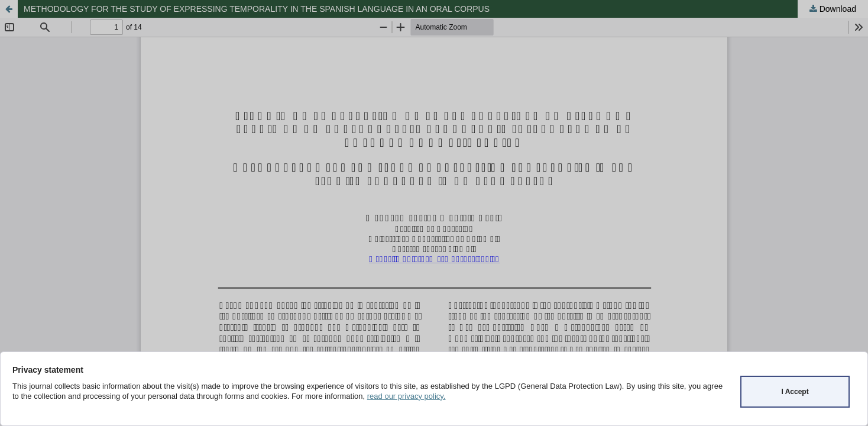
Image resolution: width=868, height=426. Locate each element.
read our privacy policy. (407, 396)
